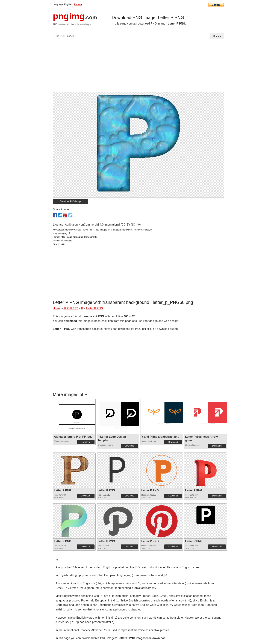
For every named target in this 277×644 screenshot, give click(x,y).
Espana (78, 4)
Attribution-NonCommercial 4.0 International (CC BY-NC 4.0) (103, 225)
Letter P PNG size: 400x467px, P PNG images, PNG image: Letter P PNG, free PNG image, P (107, 230)
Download (86, 442)
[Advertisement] (138, 67)
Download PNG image (71, 201)
